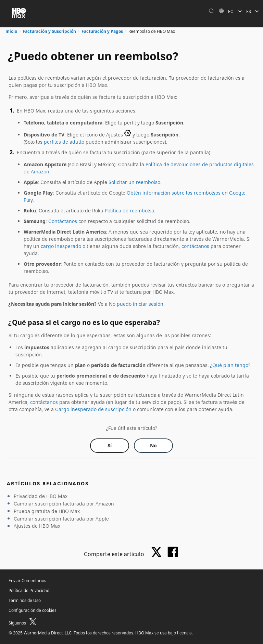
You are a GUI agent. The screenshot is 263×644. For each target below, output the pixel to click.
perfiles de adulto (64, 142)
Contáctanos (63, 221)
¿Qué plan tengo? (230, 365)
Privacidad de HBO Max (41, 496)
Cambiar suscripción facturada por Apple (61, 519)
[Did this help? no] (153, 446)
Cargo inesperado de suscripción (93, 409)
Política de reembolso (129, 211)
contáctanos (195, 246)
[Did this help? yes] (110, 446)
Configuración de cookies (33, 610)
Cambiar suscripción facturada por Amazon (64, 504)
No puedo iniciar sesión (136, 304)
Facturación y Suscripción (49, 31)
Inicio (11, 31)
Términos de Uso (25, 600)
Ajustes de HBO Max (37, 526)
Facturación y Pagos (102, 31)
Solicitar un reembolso (134, 182)
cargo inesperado (61, 246)
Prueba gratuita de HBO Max (47, 511)
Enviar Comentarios (27, 581)
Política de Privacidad (29, 590)
